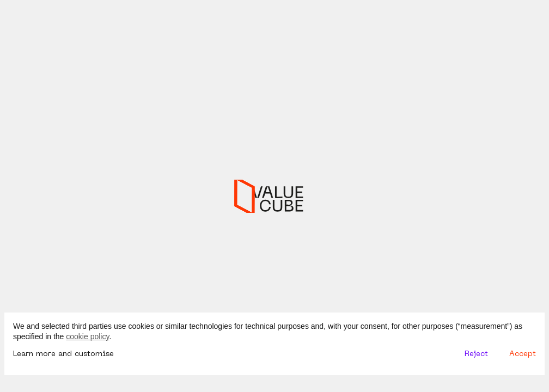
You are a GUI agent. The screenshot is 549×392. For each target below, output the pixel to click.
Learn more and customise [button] (63, 354)
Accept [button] (523, 354)
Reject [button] (476, 354)
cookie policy (87, 336)
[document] (274, 332)
